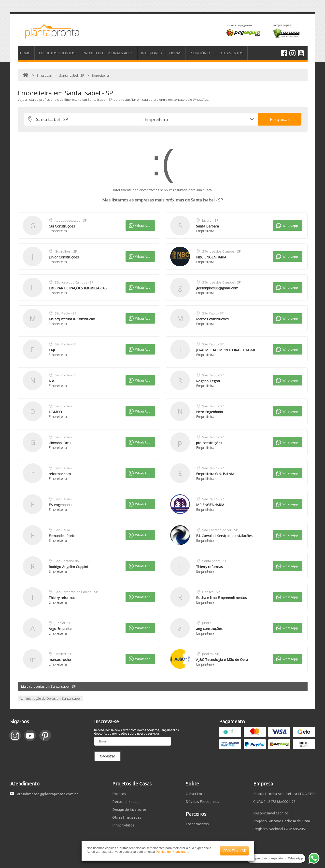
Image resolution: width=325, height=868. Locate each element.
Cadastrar (107, 756)
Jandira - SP (211, 654)
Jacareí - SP (210, 220)
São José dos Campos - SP (222, 251)
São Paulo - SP (66, 313)
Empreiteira (58, 231)
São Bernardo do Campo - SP (76, 592)
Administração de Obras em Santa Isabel (50, 698)
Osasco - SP (211, 592)
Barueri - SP (64, 654)
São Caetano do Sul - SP (220, 530)
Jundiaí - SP (63, 623)
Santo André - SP (215, 561)
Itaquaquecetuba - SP (71, 220)
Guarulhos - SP (66, 251)
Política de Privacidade (172, 852)
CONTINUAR (235, 851)
